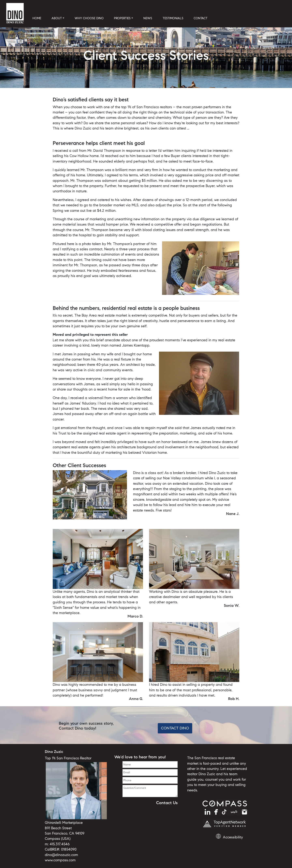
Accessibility (233, 837)
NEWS (148, 18)
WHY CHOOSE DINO (89, 18)
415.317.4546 (60, 844)
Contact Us (167, 803)
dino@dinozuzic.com (61, 855)
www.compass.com (60, 860)
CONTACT (201, 18)
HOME (37, 18)
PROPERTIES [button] (122, 18)
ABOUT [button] (57, 18)
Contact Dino (175, 728)
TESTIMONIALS (173, 18)
